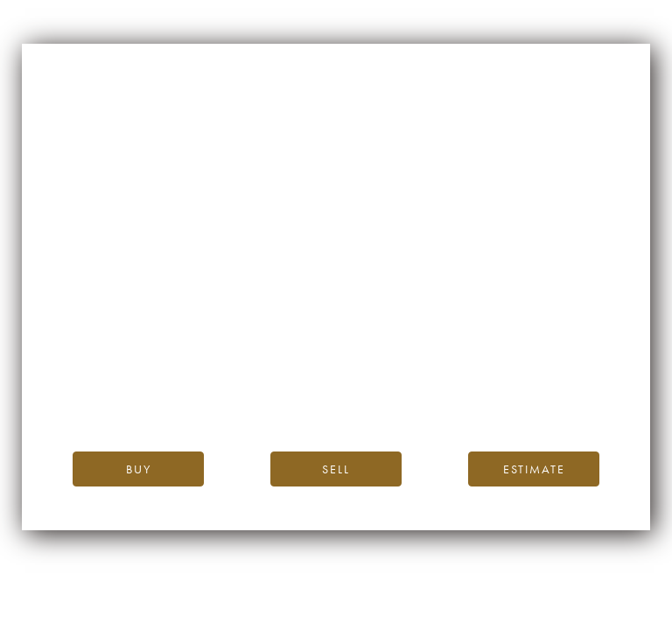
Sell (336, 469)
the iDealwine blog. (408, 378)
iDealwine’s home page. (494, 358)
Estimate (534, 469)
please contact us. (494, 398)
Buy (139, 469)
